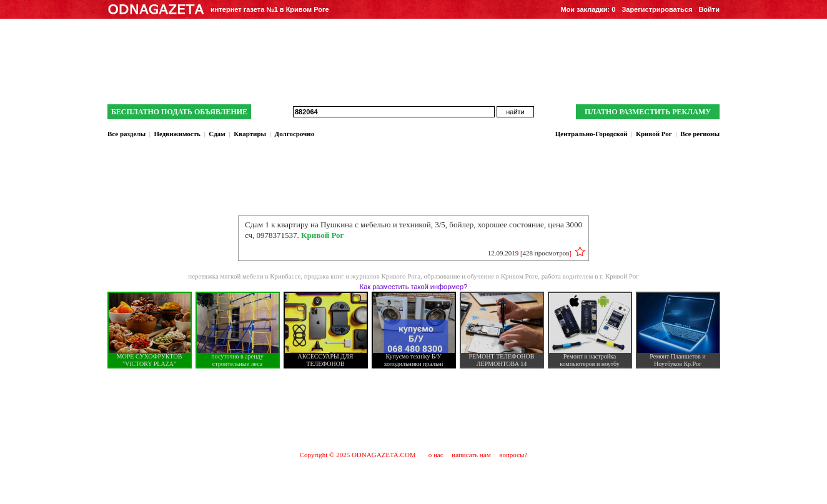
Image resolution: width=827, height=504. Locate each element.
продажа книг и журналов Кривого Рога (362, 276)
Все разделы (126, 134)
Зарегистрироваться (657, 9)
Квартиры (250, 134)
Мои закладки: (588, 9)
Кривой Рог (654, 134)
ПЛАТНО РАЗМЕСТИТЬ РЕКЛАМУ (648, 112)
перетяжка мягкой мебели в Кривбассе (244, 276)
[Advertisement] (413, 409)
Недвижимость (177, 134)
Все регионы (700, 134)
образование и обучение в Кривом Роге (481, 276)
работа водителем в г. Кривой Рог (590, 276)
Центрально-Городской (592, 134)
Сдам (217, 134)
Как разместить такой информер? (413, 287)
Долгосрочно (295, 134)
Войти (709, 9)
